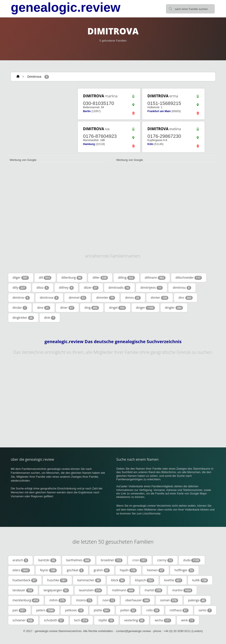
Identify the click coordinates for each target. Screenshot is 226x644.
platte (102, 610)
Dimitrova (34, 77)
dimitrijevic (152, 288)
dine (44, 308)
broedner (112, 560)
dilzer (91, 288)
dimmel (78, 298)
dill (45, 278)
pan (19, 610)
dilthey (66, 288)
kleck (118, 580)
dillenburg (72, 278)
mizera (84, 600)
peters (46, 610)
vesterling (135, 620)
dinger (145, 308)
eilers (21, 570)
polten (128, 610)
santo (205, 610)
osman (169, 600)
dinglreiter (23, 318)
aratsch (21, 560)
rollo (153, 610)
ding (92, 308)
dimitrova (49, 298)
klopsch (145, 580)
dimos (133, 298)
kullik (200, 580)
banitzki (47, 560)
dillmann (155, 278)
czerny (165, 560)
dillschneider (189, 278)
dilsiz (43, 288)
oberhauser (138, 600)
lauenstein (90, 590)
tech (81, 620)
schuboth (54, 620)
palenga (197, 600)
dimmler (106, 298)
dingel (117, 308)
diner (67, 308)
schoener (23, 620)
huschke (57, 580)
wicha (163, 620)
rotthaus (179, 610)
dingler (174, 308)
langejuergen (56, 590)
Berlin (87, 111)
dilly (20, 288)
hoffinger (184, 570)
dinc (186, 298)
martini (182, 590)
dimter (160, 298)
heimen (156, 570)
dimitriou (182, 288)
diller (100, 278)
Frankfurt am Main (159, 111)
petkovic (74, 610)
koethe (173, 580)
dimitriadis (120, 288)
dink (50, 318)
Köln (150, 144)
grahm (102, 570)
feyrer (48, 570)
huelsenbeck (25, 580)
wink (188, 620)
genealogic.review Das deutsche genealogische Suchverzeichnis (113, 342)
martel (153, 590)
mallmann (123, 590)
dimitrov (21, 298)
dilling (126, 278)
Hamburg (89, 144)
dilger (21, 278)
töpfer (106, 620)
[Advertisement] (39, 115)
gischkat (75, 570)
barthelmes (79, 560)
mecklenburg (26, 600)
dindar (20, 308)
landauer (23, 590)
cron (140, 560)
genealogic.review (66, 7)
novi (109, 600)
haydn (128, 570)
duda (192, 560)
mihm (58, 600)
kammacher (89, 580)
